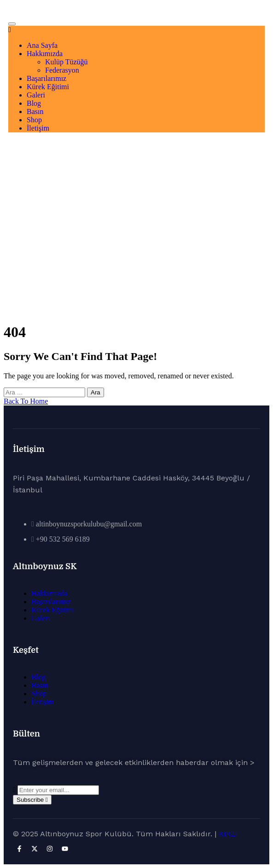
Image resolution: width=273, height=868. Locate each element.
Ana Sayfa (42, 45)
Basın (35, 111)
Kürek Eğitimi (48, 87)
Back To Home (26, 401)
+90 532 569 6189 (63, 539)
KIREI (228, 834)
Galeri (36, 95)
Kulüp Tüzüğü (67, 62)
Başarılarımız (46, 78)
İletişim (38, 128)
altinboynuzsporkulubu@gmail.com (89, 524)
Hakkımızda (45, 54)
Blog (34, 103)
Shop (34, 120)
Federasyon (62, 70)
